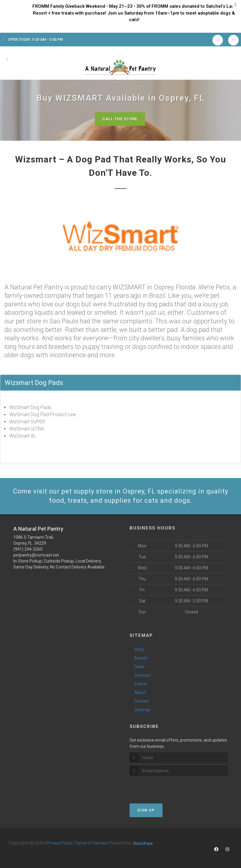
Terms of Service (91, 843)
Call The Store (120, 119)
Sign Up (146, 810)
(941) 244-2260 (28, 549)
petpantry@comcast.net (36, 555)
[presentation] (161, 787)
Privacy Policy (59, 843)
